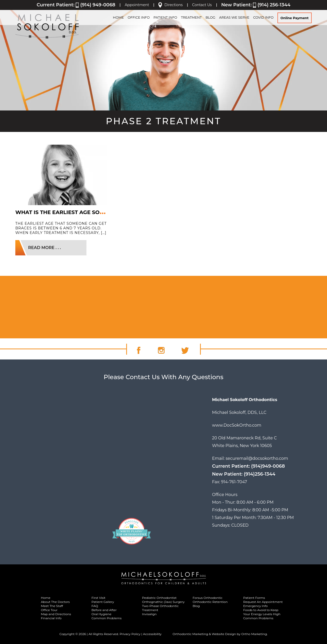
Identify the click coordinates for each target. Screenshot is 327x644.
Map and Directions (56, 614)
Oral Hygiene (101, 614)
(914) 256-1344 (274, 5)
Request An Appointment (263, 602)
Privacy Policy (130, 634)
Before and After (104, 610)
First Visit (98, 598)
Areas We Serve (234, 17)
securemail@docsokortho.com (257, 458)
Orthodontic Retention (210, 602)
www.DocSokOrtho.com (237, 425)
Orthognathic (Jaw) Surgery (163, 602)
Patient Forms (254, 598)
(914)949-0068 (268, 466)
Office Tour (49, 610)
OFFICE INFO (139, 17)
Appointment (137, 5)
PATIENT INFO (165, 17)
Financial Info (51, 618)
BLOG (210, 17)
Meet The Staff (52, 606)
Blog (196, 606)
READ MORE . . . (44, 248)
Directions (173, 5)
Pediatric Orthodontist (159, 598)
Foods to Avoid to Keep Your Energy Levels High (262, 612)
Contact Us (202, 5)
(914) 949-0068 (98, 5)
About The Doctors (55, 602)
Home (46, 598)
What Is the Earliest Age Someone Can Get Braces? (93, 212)
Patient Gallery (103, 602)
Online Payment (295, 18)
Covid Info (263, 17)
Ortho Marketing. (254, 634)
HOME (118, 17)
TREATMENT (191, 17)
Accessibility (152, 634)
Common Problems (107, 618)
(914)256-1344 (260, 474)
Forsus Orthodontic (208, 598)
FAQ (95, 606)
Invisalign (149, 614)
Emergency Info (255, 606)
